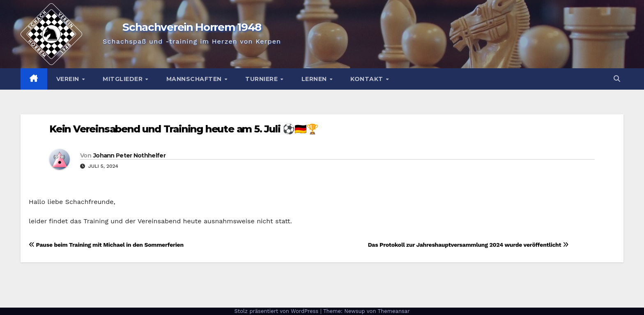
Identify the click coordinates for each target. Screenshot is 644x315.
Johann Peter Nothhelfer (129, 155)
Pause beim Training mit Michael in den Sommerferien (106, 245)
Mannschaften (195, 79)
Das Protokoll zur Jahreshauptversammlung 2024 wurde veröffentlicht (468, 245)
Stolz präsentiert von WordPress (277, 311)
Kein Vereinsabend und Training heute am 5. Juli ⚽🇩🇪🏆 (184, 129)
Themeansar (394, 311)
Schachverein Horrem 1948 (192, 27)
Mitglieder (124, 79)
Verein (69, 79)
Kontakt (368, 79)
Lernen (315, 79)
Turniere (262, 79)
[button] (617, 79)
